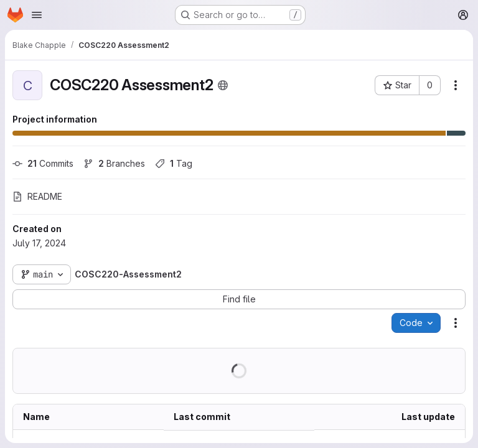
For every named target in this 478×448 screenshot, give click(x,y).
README (37, 196)
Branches (114, 163)
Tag (174, 163)
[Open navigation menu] (37, 15)
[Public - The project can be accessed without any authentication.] (223, 85)
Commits (43, 163)
